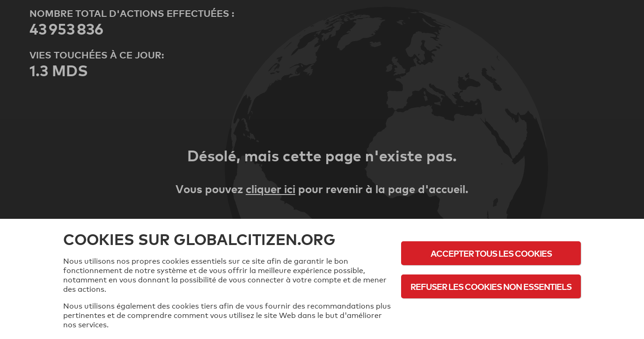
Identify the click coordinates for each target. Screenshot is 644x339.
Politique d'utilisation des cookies (491, 312)
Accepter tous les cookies (491, 253)
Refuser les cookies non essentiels (491, 286)
